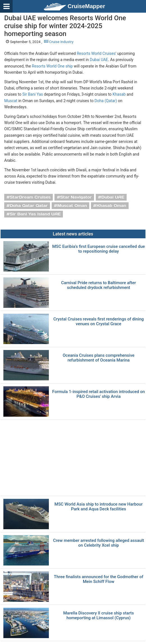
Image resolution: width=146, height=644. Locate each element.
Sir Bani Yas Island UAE (35, 214)
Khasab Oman (111, 206)
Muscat (11, 101)
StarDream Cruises (30, 197)
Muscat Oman (72, 206)
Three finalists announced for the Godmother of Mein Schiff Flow (99, 579)
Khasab (119, 94)
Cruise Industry (59, 42)
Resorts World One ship (53, 66)
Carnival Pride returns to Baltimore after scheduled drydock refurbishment (99, 285)
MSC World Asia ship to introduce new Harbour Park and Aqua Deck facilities (99, 507)
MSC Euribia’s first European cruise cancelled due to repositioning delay (99, 249)
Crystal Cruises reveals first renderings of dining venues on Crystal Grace (99, 321)
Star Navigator (76, 197)
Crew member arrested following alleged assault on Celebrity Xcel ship (99, 543)
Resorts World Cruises (96, 53)
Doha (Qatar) (106, 101)
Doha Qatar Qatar (29, 206)
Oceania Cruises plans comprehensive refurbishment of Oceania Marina (99, 358)
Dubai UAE (99, 60)
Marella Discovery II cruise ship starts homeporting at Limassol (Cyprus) (99, 615)
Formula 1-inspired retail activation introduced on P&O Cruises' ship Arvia (99, 394)
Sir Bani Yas (33, 94)
